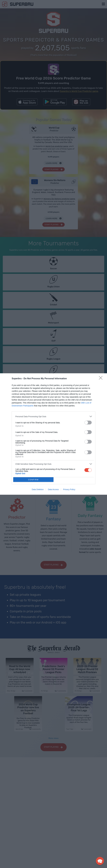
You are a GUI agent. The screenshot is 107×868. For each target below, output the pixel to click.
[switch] (88, 423)
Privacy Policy (69, 489)
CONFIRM (33, 480)
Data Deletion (38, 489)
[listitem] (53, 416)
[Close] (102, 379)
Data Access (53, 489)
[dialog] (53, 434)
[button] (100, 861)
